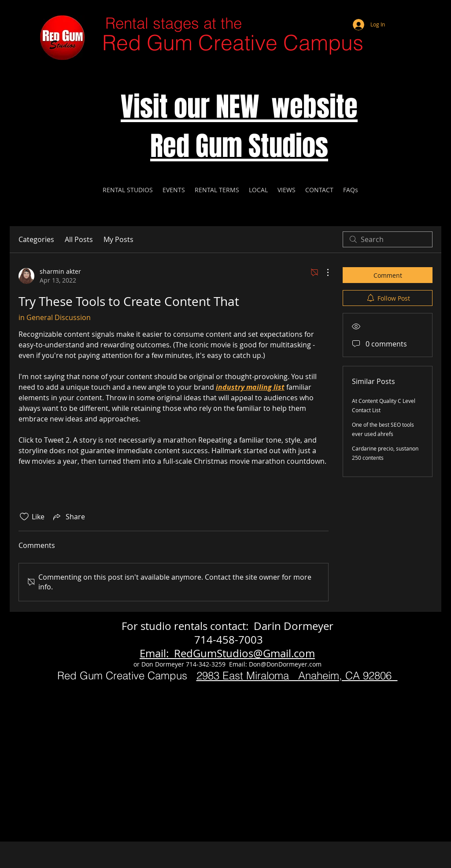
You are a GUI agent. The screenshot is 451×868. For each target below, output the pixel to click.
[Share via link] (68, 517)
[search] (388, 239)
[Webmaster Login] (399, 13)
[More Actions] (323, 272)
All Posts (79, 239)
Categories (36, 239)
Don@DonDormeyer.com (285, 664)
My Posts (118, 239)
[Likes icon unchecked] (24, 517)
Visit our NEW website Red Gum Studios (239, 127)
